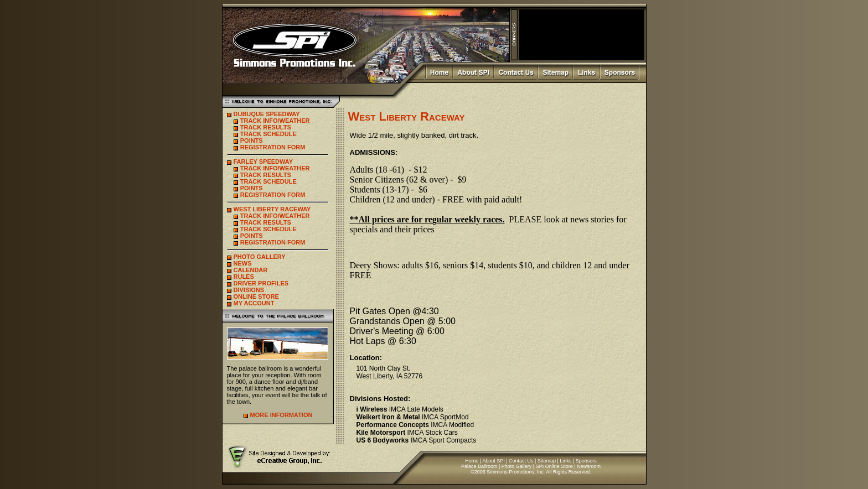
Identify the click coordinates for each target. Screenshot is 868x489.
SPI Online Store (554, 466)
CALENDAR (251, 270)
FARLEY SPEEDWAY (263, 162)
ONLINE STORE (256, 296)
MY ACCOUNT (254, 303)
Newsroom (589, 466)
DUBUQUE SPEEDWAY (267, 114)
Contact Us (521, 461)
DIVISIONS (249, 290)
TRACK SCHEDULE (268, 134)
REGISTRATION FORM (273, 147)
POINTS (252, 141)
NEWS (243, 263)
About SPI (494, 461)
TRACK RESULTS (266, 127)
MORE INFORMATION (281, 415)
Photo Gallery (517, 466)
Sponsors (586, 461)
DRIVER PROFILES (261, 283)
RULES (244, 277)
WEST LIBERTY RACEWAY (272, 209)
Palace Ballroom (479, 466)
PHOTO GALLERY (260, 257)
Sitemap (547, 461)
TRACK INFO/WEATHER (275, 121)
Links (565, 461)
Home (472, 461)
